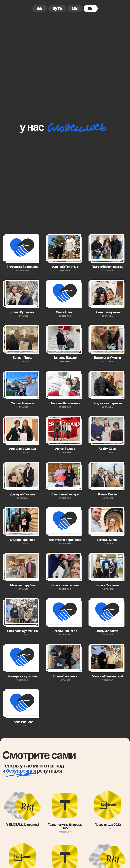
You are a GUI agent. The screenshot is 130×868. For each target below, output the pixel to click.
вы (91, 8)
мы (75, 8)
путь (57, 8)
